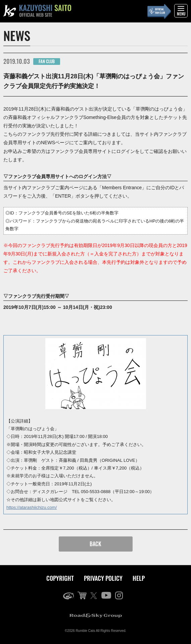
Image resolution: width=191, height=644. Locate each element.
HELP (139, 578)
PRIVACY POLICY (103, 578)
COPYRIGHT (60, 578)
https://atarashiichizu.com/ (32, 507)
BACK (95, 544)
